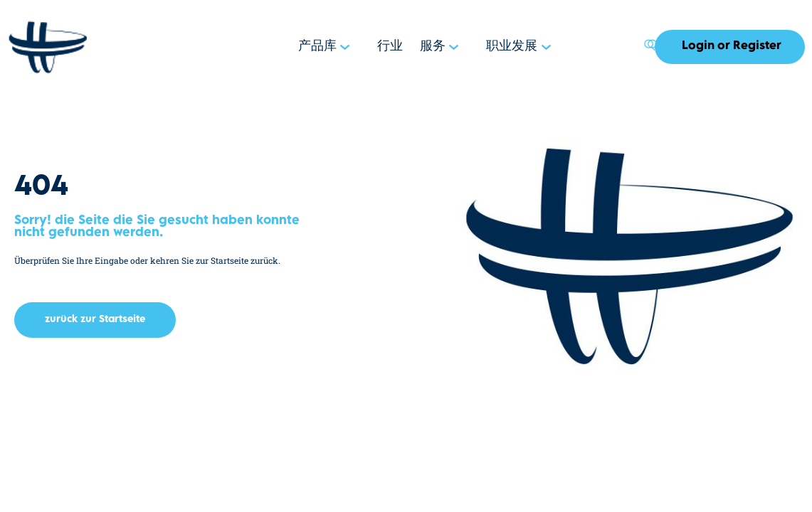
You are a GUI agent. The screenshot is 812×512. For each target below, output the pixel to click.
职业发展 (515, 47)
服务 (441, 47)
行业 (401, 47)
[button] (95, 320)
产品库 (332, 47)
